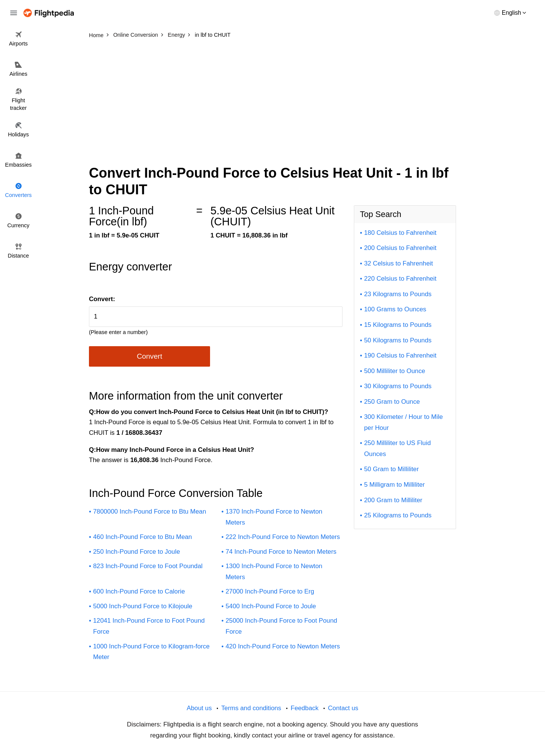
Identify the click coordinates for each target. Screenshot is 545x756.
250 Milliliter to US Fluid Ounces (397, 448)
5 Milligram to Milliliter (394, 485)
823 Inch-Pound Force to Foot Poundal (148, 566)
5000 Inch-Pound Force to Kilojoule (143, 606)
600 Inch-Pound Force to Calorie (139, 591)
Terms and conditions (251, 708)
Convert (149, 356)
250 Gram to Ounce (392, 402)
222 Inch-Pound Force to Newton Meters (283, 537)
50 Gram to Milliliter (392, 469)
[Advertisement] (272, 98)
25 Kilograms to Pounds (398, 515)
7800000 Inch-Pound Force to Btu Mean (150, 512)
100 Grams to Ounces (395, 309)
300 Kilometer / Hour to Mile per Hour (403, 422)
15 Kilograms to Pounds (398, 325)
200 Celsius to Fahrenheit (400, 248)
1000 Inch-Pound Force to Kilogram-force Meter (151, 652)
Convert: (102, 299)
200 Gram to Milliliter (393, 500)
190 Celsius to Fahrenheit (400, 355)
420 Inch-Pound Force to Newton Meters (283, 646)
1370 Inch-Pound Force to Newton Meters (274, 517)
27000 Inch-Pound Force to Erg (270, 591)
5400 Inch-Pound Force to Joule (271, 606)
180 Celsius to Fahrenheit (400, 233)
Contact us (343, 708)
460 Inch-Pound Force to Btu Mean (142, 537)
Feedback (305, 708)
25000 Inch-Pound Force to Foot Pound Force (281, 626)
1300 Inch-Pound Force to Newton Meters (274, 572)
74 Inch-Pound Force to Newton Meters (281, 552)
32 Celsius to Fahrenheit (399, 263)
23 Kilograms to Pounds (398, 294)
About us (199, 708)
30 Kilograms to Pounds (398, 386)
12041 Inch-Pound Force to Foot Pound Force (149, 626)
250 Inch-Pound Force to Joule (137, 552)
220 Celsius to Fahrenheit (400, 279)
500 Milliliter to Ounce (395, 371)
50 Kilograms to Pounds (398, 340)
